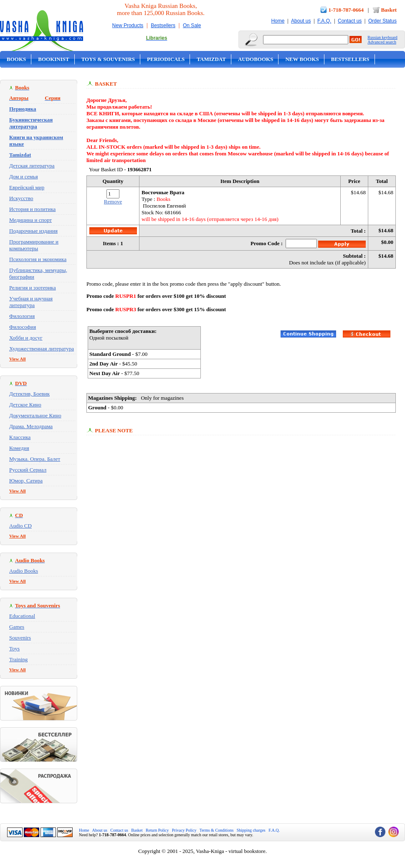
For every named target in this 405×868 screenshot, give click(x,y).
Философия (23, 327)
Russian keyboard (382, 37)
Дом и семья (24, 176)
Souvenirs (20, 638)
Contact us (350, 21)
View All (18, 359)
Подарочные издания (33, 231)
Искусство (21, 198)
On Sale (192, 25)
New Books (302, 59)
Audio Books (24, 571)
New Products (128, 25)
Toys (14, 648)
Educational (22, 616)
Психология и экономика (38, 259)
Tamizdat (211, 59)
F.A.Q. (324, 21)
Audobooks (256, 59)
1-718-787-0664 (346, 10)
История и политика (32, 209)
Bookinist (53, 59)
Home (278, 21)
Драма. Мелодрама (31, 426)
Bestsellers (163, 25)
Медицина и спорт (30, 220)
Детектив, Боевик (29, 394)
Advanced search (382, 42)
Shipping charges (251, 830)
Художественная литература (42, 349)
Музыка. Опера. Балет (35, 459)
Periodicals (166, 59)
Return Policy (157, 830)
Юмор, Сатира (26, 481)
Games (17, 627)
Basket (389, 10)
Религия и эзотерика (33, 288)
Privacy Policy (184, 830)
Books (16, 59)
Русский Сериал (28, 470)
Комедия (19, 448)
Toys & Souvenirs (108, 59)
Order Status (382, 21)
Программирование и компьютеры (34, 245)
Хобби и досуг (26, 338)
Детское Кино (25, 405)
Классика (20, 437)
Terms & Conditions (217, 830)
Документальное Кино (35, 415)
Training (18, 659)
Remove (113, 202)
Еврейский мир (27, 187)
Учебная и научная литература (31, 302)
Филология (22, 316)
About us (301, 21)
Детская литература (32, 166)
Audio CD (20, 526)
